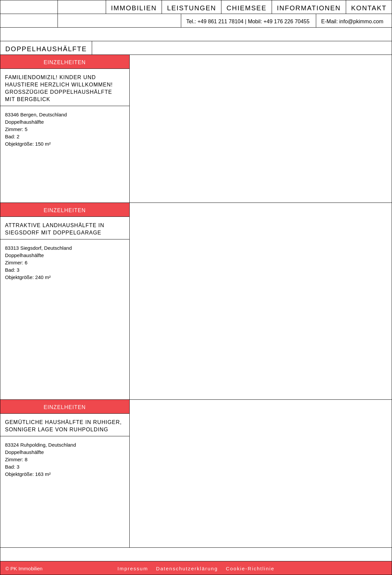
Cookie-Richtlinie (250, 569)
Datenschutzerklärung (187, 569)
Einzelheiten (65, 62)
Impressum (133, 569)
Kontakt (369, 8)
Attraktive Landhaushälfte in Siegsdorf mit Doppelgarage (56, 229)
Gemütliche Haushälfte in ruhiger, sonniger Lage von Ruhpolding (64, 426)
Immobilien (134, 8)
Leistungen (192, 8)
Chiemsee (246, 8)
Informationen (309, 8)
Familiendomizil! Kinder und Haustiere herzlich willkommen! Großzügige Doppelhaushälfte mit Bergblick (60, 88)
